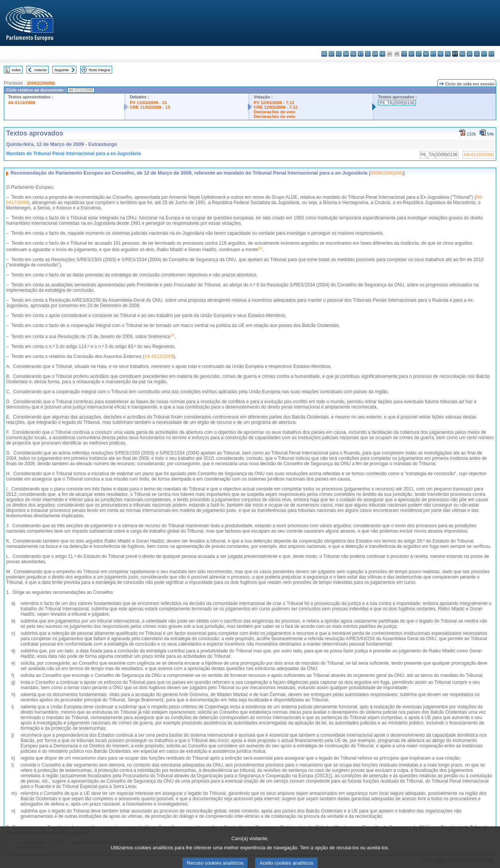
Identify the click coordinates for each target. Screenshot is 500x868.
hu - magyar (426, 54)
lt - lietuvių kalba (419, 54)
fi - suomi (484, 54)
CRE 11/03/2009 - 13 (150, 107)
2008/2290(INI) (41, 83)
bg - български (324, 54)
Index (16, 70)
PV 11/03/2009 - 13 (148, 103)
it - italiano (404, 54)
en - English (375, 54)
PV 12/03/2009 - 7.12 (274, 103)
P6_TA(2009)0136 (397, 103)
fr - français (382, 54)
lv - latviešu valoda (411, 54)
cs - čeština (339, 54)
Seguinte (62, 70)
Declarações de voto (274, 112)
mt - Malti (433, 54)
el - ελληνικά (368, 54)
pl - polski (448, 54)
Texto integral (99, 70)
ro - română (462, 54)
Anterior (41, 70)
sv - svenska (491, 54)
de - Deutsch (353, 54)
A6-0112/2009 (22, 103)
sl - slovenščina (477, 54)
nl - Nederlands (441, 54)
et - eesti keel (361, 54)
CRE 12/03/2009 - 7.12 (275, 107)
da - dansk (346, 54)
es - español (331, 54)
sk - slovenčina (470, 54)
